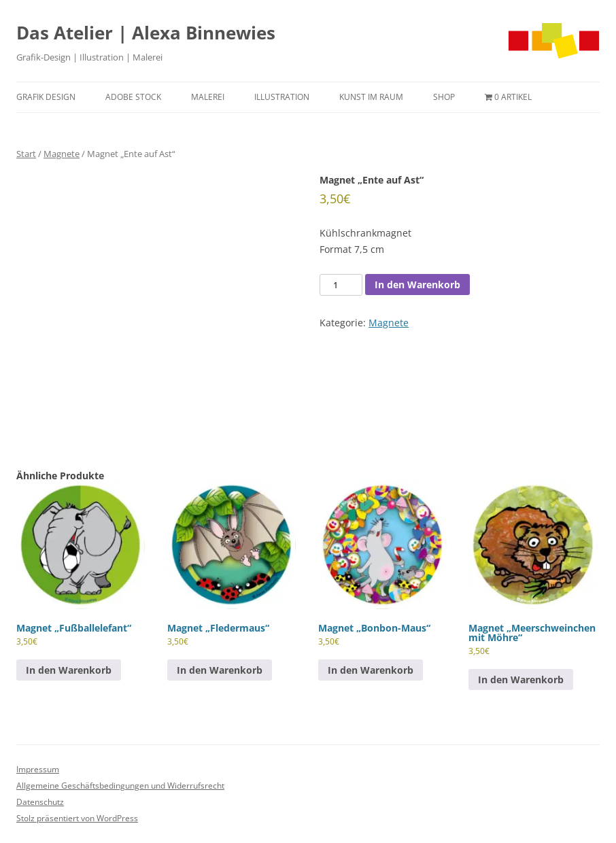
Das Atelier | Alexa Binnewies (146, 33)
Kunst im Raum (371, 97)
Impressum (38, 769)
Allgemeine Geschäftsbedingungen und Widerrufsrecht (120, 786)
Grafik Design (46, 97)
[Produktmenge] (341, 285)
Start (26, 154)
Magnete (62, 154)
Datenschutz (40, 802)
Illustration (282, 97)
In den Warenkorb (417, 285)
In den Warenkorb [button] (69, 670)
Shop (444, 97)
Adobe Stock (133, 97)
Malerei (208, 97)
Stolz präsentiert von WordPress (77, 818)
